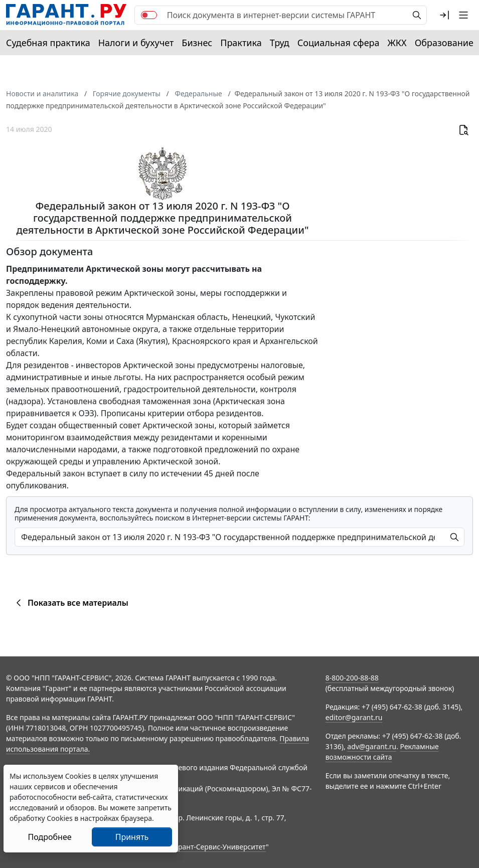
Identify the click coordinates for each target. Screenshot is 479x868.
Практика (241, 43)
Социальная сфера (339, 43)
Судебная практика (48, 43)
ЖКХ (397, 43)
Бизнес (197, 43)
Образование (444, 43)
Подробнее (49, 837)
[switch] (149, 15)
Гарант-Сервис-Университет (218, 847)
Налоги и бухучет (136, 43)
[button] (444, 15)
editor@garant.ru (354, 717)
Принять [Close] (132, 837)
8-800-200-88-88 (352, 678)
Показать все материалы (70, 603)
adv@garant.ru (372, 746)
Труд (280, 43)
